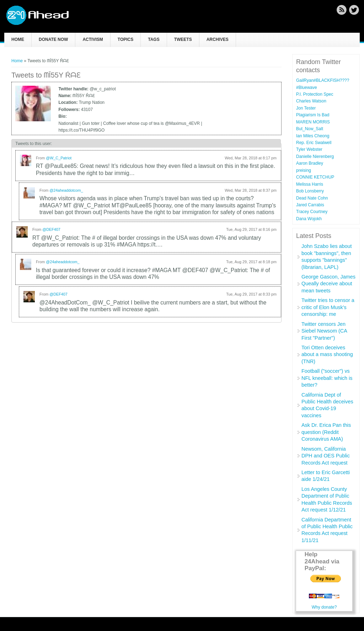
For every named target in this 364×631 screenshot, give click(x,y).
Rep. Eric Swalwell (314, 143)
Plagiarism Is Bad (313, 115)
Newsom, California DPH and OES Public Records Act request (326, 456)
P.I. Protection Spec (315, 94)
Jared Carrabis (310, 205)
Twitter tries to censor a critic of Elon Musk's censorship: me (328, 307)
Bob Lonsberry (310, 191)
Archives (218, 39)
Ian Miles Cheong (313, 136)
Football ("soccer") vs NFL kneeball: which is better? (327, 378)
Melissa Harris (310, 184)
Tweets (183, 39)
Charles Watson (311, 101)
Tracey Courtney (312, 212)
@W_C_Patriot (59, 158)
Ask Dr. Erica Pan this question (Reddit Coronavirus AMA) (326, 432)
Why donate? (324, 607)
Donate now (53, 39)
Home (18, 39)
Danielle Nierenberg (315, 157)
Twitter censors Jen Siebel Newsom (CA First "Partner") (324, 331)
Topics (125, 39)
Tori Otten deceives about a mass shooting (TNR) (327, 354)
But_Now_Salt (310, 129)
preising (304, 170)
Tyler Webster (309, 149)
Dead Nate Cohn (312, 198)
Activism (93, 39)
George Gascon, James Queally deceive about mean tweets (328, 284)
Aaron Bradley (310, 163)
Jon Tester (306, 108)
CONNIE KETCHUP (315, 177)
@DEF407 (51, 229)
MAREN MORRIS (313, 122)
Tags (154, 39)
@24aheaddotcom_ (66, 190)
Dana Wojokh (309, 219)
